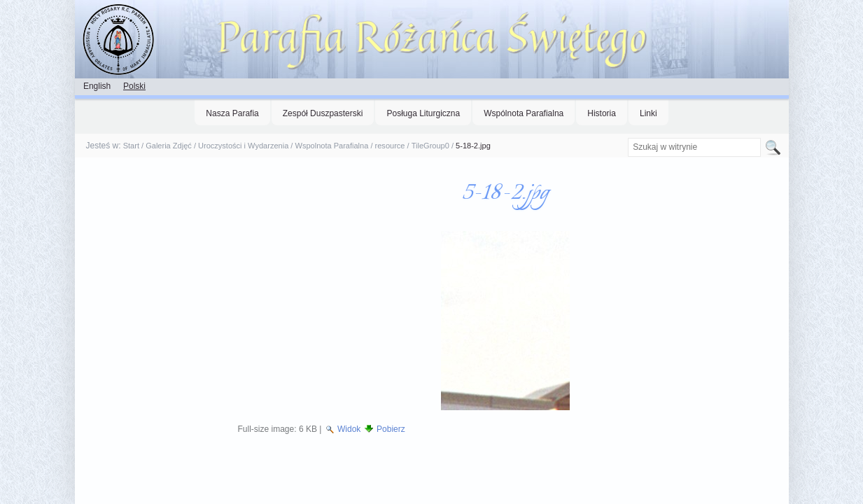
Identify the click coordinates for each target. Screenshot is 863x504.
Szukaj (627, 138)
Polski (134, 86)
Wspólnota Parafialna (524, 113)
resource (390, 146)
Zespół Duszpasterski (323, 113)
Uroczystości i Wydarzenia (243, 146)
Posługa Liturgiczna (423, 113)
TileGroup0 (430, 146)
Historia (602, 113)
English (97, 86)
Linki (648, 113)
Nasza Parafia (232, 113)
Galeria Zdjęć (169, 146)
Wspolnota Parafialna (331, 146)
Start (131, 146)
